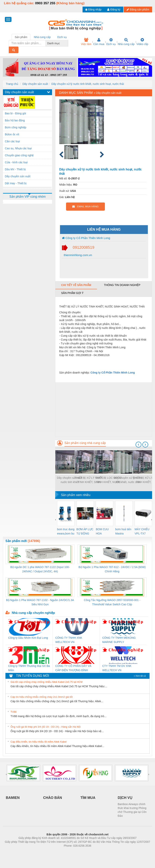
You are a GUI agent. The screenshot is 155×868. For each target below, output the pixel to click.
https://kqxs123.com (96, 851)
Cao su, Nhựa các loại (18, 148)
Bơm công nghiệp (16, 127)
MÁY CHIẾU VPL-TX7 (142, 531)
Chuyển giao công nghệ (19, 155)
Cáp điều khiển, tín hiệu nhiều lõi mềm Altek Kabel (39, 742)
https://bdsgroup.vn (72, 851)
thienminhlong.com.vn (77, 255)
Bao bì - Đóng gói (15, 113)
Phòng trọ (53, 851)
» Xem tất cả (140, 676)
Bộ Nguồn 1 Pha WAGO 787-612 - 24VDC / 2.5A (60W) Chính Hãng (112, 569)
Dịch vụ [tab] (62, 37)
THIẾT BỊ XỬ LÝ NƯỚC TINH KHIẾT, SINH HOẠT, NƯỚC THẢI (89, 480)
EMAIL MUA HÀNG (85, 206)
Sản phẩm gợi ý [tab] (72, 293)
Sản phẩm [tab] (21, 37)
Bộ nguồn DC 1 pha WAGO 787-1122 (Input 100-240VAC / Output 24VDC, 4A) (40, 569)
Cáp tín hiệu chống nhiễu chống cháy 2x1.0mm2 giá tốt (42, 697)
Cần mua (99, 42)
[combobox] (67, 43)
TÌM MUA (88, 798)
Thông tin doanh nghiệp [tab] (122, 285)
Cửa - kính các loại (16, 162)
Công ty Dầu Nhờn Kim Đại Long (28, 638)
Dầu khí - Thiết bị (15, 169)
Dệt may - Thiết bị (16, 183)
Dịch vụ (111, 42)
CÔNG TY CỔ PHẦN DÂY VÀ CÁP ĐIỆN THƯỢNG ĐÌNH (73, 668)
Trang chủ (12, 84)
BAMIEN (13, 798)
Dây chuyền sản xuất (35, 84)
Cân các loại (12, 141)
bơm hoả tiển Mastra (123, 531)
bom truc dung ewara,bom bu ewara (66, 532)
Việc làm (86, 42)
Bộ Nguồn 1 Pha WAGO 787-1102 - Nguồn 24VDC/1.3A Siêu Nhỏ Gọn (40, 602)
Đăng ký (114, 10)
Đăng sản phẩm (138, 10)
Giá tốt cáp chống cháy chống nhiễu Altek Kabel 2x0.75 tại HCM (47, 682)
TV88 (13, 712)
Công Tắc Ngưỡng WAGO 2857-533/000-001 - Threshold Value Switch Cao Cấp (112, 602)
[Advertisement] (104, 409)
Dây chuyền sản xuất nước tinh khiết (70, 480)
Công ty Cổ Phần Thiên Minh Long (86, 238)
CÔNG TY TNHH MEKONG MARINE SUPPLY (119, 640)
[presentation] (138, 445)
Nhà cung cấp (126, 42)
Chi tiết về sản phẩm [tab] (76, 285)
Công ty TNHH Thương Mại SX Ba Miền (29, 668)
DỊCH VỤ (125, 798)
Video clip (142, 42)
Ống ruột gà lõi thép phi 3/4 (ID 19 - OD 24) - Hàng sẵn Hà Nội (46, 727)
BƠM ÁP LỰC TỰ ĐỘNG (85, 531)
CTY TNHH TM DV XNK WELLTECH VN (117, 668)
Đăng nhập (94, 10)
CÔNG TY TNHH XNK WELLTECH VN (69, 640)
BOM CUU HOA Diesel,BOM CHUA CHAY (104, 532)
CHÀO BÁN (53, 798)
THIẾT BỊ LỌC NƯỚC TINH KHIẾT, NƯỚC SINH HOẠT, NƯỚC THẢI (108, 480)
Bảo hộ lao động (15, 120)
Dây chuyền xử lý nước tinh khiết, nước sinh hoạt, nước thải (88, 84)
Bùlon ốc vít (12, 134)
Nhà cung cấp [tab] (42, 37)
